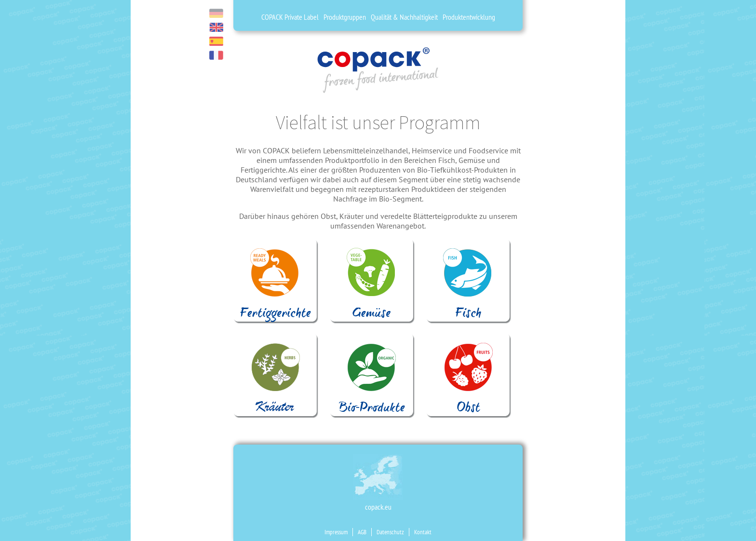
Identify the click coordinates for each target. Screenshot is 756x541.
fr (216, 55)
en (216, 27)
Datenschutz (390, 532)
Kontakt (423, 532)
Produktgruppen (345, 17)
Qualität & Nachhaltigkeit (404, 17)
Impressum (336, 532)
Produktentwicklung (469, 17)
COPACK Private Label (290, 17)
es (216, 41)
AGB (362, 532)
